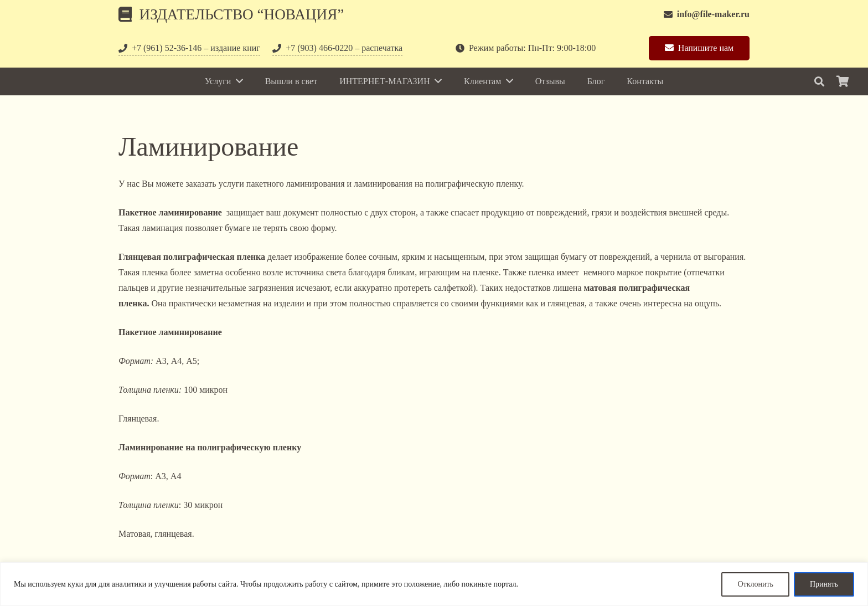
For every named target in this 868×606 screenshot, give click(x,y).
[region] (434, 584)
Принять (824, 584)
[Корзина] (843, 81)
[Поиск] (819, 82)
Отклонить (755, 584)
